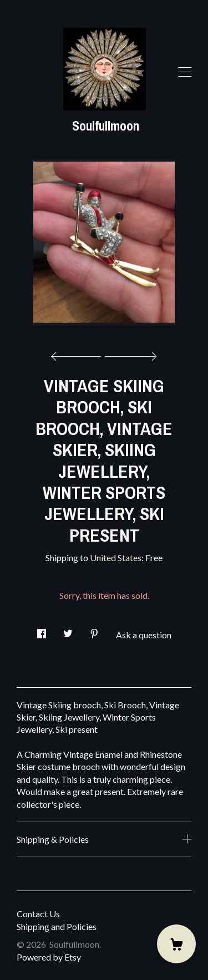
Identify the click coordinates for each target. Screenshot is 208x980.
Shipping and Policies (57, 926)
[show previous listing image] (79, 353)
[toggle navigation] (185, 72)
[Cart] (176, 944)
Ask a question (144, 635)
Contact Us (38, 914)
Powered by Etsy (49, 957)
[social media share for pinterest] (94, 630)
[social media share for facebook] (42, 630)
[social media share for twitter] (68, 630)
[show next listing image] (129, 353)
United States (116, 557)
